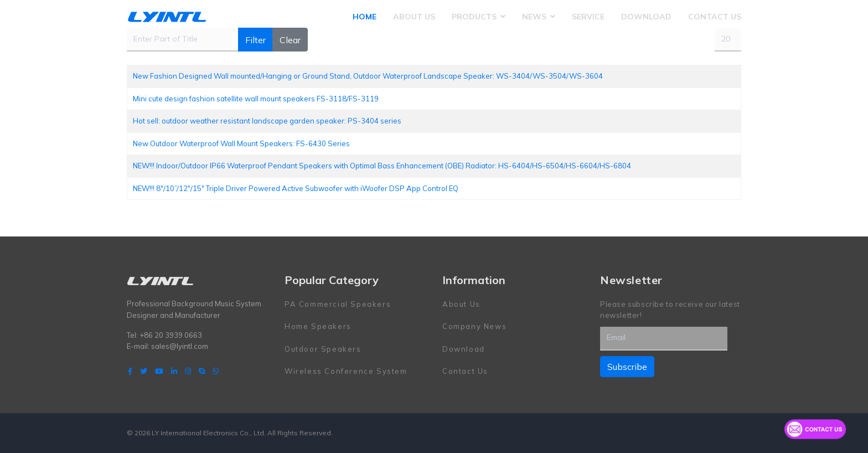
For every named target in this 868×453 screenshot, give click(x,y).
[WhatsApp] (216, 371)
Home (365, 17)
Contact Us (715, 17)
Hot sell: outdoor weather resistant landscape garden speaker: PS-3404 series (267, 121)
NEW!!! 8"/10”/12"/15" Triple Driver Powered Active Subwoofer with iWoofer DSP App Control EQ (296, 188)
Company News (474, 326)
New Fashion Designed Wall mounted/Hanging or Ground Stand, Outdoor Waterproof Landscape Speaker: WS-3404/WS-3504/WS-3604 (368, 76)
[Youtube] (159, 371)
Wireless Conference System (346, 371)
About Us (414, 17)
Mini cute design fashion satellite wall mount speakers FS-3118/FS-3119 (256, 99)
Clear (290, 40)
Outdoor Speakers (323, 349)
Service (588, 17)
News (534, 17)
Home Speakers (318, 326)
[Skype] (202, 371)
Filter (255, 40)
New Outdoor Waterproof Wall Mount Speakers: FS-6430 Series (241, 143)
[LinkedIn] (174, 371)
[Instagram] (188, 371)
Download (646, 17)
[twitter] (144, 371)
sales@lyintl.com (180, 346)
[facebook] (130, 371)
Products (474, 17)
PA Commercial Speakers (338, 304)
